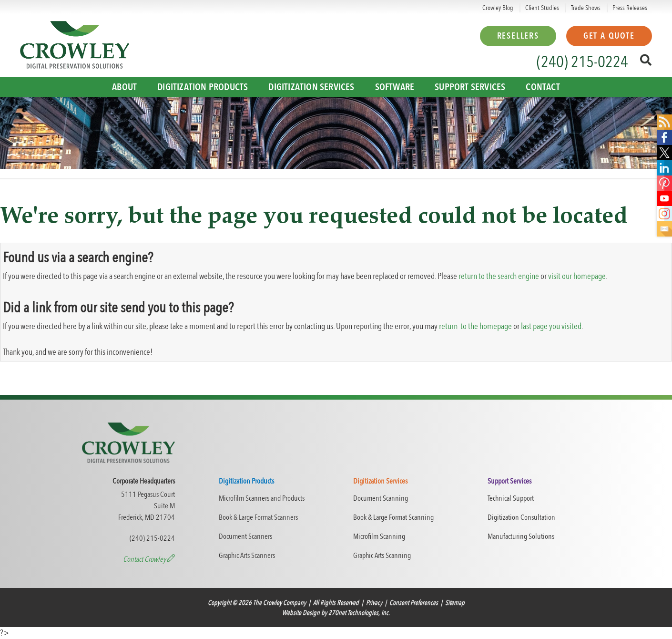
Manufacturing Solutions (521, 536)
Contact (543, 87)
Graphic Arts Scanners (247, 556)
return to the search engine (499, 276)
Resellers (518, 36)
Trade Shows (586, 8)
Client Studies (542, 8)
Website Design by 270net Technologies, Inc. (336, 613)
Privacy (374, 603)
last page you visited (551, 326)
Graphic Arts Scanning (382, 556)
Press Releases (630, 8)
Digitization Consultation (521, 517)
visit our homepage (577, 276)
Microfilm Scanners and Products (262, 498)
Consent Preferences (414, 603)
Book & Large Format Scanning (393, 517)
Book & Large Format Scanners (258, 517)
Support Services (470, 87)
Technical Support (511, 498)
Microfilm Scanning (379, 536)
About (124, 87)
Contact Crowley (149, 559)
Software (395, 87)
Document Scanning (381, 498)
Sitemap (455, 603)
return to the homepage (475, 326)
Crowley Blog (498, 8)
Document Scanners (245, 536)
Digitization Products (203, 87)
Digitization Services (311, 87)
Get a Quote (609, 36)
